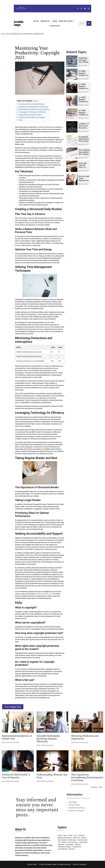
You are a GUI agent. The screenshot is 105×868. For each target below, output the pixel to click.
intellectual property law (44, 594)
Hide (36, 101)
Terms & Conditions (79, 864)
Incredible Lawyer (19, 23)
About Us (20, 829)
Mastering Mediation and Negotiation (85, 737)
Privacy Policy (32, 864)
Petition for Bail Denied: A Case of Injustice (16, 776)
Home (3, 34)
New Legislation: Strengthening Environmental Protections (87, 778)
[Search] (89, 23)
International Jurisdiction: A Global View (17, 737)
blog (8, 34)
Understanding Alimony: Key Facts (52, 776)
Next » (101, 787)
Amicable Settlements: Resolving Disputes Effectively (48, 739)
